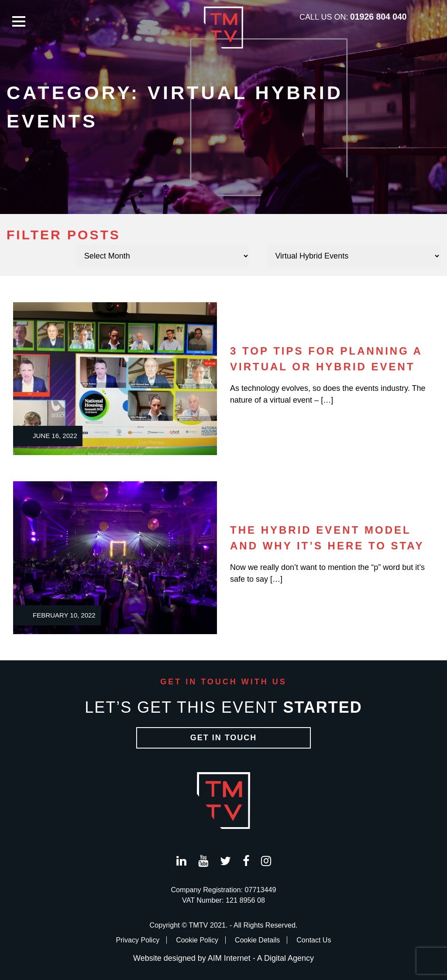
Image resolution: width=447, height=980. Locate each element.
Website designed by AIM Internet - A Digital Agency (223, 958)
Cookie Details (257, 940)
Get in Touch (224, 738)
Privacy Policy (138, 940)
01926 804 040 (378, 17)
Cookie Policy (197, 940)
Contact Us (314, 940)
